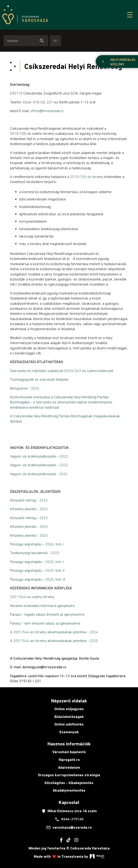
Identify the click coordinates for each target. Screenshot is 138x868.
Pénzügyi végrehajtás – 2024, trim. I (37, 544)
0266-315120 (69, 819)
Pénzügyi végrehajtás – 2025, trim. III (38, 579)
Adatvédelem (69, 767)
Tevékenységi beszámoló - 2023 (35, 553)
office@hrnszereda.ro (47, 111)
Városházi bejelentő (69, 752)
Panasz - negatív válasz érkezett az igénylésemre (47, 614)
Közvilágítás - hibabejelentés (69, 783)
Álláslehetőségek (69, 717)
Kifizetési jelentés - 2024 (29, 535)
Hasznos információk (69, 744)
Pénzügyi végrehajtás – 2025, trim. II (37, 570)
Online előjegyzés (69, 709)
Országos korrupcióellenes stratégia (69, 775)
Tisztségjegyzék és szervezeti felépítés (39, 379)
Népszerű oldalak (69, 701)
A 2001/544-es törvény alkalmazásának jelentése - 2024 (54, 632)
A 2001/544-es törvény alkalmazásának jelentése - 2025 (54, 641)
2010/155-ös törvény (87, 177)
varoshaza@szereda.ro (69, 828)
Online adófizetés (69, 724)
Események (69, 732)
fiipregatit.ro (69, 760)
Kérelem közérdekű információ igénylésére (42, 606)
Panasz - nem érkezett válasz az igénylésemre (45, 623)
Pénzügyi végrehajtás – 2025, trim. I (37, 562)
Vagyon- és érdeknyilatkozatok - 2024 (39, 474)
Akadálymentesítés (69, 790)
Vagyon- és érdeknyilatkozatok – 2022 (39, 456)
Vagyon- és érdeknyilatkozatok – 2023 (39, 465)
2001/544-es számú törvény (32, 597)
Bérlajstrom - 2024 (25, 388)
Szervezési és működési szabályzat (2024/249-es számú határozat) (62, 371)
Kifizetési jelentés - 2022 (29, 509)
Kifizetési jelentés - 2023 (29, 526)
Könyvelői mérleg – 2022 (29, 500)
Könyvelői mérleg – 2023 (29, 518)
